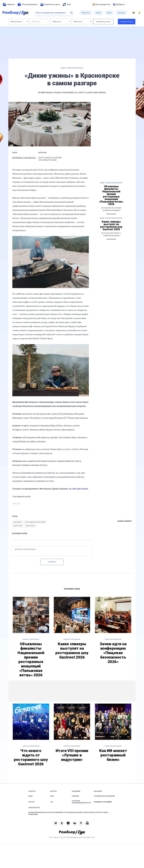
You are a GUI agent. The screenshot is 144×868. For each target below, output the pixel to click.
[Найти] (71, 13)
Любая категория (19, 22)
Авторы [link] (53, 791)
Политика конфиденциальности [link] (81, 802)
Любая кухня (61, 22)
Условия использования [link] (104, 796)
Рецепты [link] (32, 791)
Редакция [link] (76, 791)
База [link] (52, 796)
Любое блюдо (40, 22)
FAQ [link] (52, 802)
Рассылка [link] (98, 791)
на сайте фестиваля (78, 489)
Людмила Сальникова (24, 158)
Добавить (119, 4)
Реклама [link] (76, 796)
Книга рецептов (101, 4)
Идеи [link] (31, 796)
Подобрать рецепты (127, 22)
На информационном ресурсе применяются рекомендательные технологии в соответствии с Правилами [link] (68, 813)
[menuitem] (9, 4)
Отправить (52, 562)
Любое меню (82, 22)
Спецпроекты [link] (34, 808)
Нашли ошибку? (125, 521)
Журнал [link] (32, 802)
